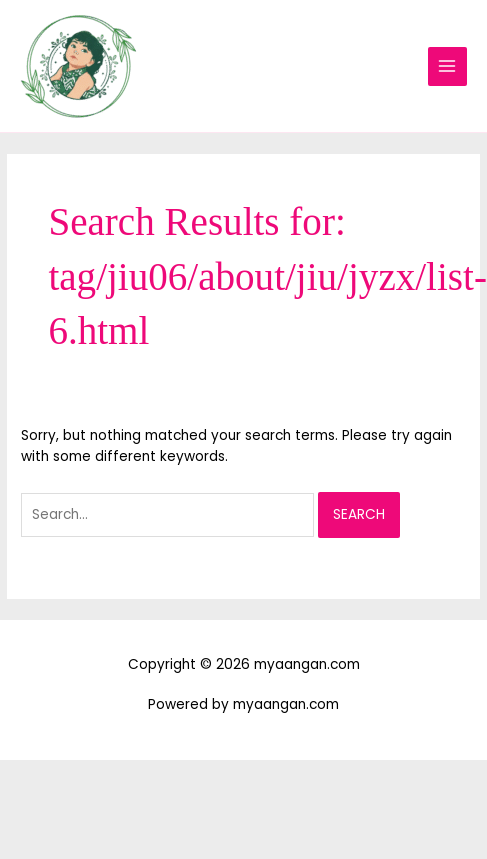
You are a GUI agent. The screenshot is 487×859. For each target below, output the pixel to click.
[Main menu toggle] (447, 66)
